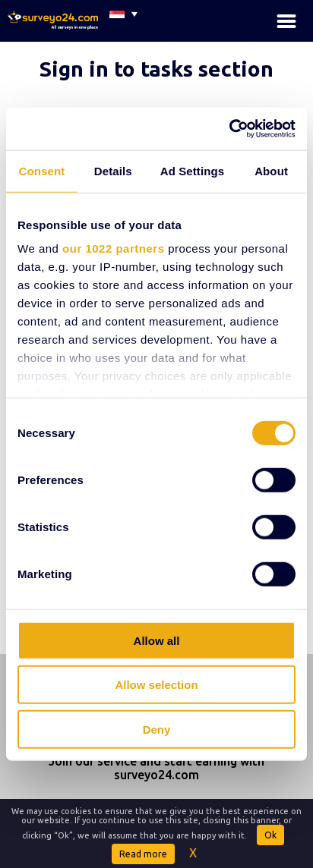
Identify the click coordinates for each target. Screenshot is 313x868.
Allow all (157, 640)
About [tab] (271, 170)
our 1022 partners (113, 248)
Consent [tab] (42, 170)
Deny (157, 729)
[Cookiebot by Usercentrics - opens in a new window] (229, 129)
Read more (143, 854)
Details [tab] (113, 170)
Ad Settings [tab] (192, 170)
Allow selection (156, 685)
